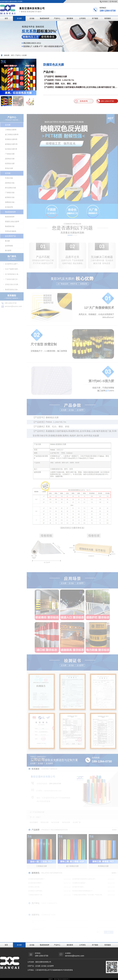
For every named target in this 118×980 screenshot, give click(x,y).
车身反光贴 (9, 178)
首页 (6, 18)
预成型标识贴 (10, 226)
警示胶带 (8, 251)
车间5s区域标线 (11, 231)
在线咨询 (81, 101)
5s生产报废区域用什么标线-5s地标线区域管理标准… (12, 269)
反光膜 (19, 18)
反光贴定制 (9, 207)
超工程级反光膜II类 (12, 134)
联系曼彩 (104, 1)
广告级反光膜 (10, 154)
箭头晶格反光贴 (11, 188)
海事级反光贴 (10, 202)
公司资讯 (82, 18)
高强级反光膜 (103, 866)
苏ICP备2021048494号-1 (62, 979)
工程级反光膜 (41, 866)
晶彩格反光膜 (10, 159)
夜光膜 (7, 241)
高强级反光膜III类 (11, 139)
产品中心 (57, 18)
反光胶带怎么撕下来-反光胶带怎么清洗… (12, 264)
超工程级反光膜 (72, 866)
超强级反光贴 (10, 197)
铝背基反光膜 (10, 163)
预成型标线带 (45, 18)
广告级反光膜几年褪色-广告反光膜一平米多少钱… (12, 279)
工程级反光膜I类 (11, 130)
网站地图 (113, 1)
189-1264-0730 (105, 101)
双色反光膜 (9, 168)
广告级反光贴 (10, 193)
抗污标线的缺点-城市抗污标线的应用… (12, 274)
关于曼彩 (95, 18)
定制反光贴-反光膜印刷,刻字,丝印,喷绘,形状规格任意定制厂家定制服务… (12, 285)
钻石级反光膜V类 (11, 149)
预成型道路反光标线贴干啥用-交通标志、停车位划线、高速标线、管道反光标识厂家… (12, 290)
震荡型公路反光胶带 (12, 222)
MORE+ (115, 830)
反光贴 (32, 18)
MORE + (114, 873)
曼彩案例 (70, 18)
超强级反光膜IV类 (11, 144)
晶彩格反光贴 (10, 183)
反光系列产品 (10, 236)
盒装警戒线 (9, 246)
